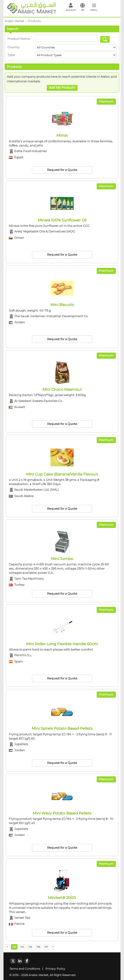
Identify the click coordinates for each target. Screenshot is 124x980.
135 (30, 947)
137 (46, 947)
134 (22, 947)
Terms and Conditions (25, 969)
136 (38, 947)
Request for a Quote (62, 170)
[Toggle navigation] (94, 8)
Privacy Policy (55, 969)
